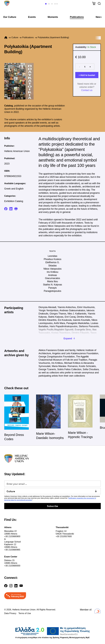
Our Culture (10, 17)
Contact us (87, 90)
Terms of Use (25, 613)
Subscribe (53, 506)
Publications (77, 17)
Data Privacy (10, 613)
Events (32, 17)
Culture (15, 37)
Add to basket (88, 75)
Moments (53, 17)
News (99, 17)
